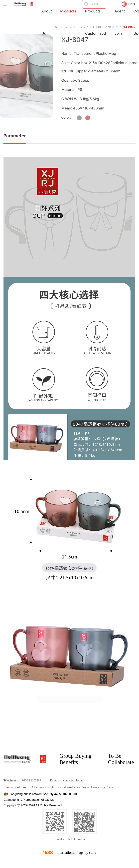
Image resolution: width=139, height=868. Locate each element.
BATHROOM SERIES (104, 27)
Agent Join (120, 16)
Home (64, 27)
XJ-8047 (129, 27)
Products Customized (95, 16)
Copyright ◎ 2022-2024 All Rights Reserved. (33, 805)
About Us (47, 16)
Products (68, 11)
